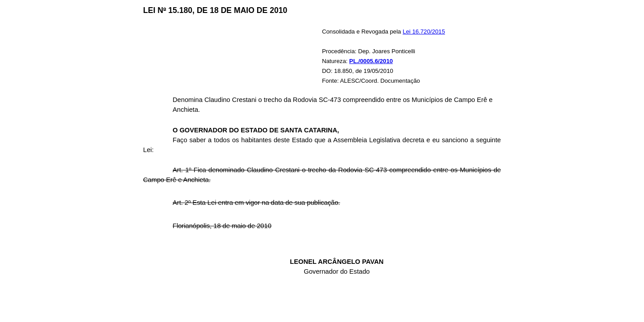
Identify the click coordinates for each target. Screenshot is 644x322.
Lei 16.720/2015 (424, 32)
